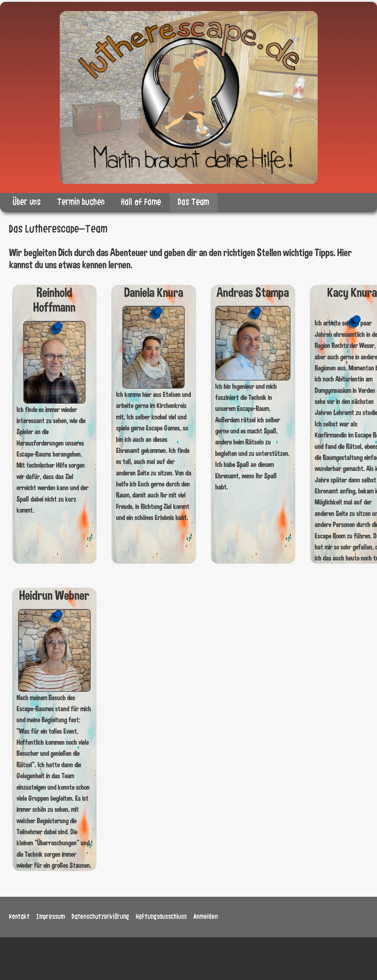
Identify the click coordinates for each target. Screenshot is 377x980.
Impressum (51, 917)
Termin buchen (81, 202)
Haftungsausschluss (161, 917)
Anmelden (206, 917)
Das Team (194, 202)
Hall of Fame (141, 202)
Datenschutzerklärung (101, 917)
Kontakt (20, 917)
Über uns (27, 202)
